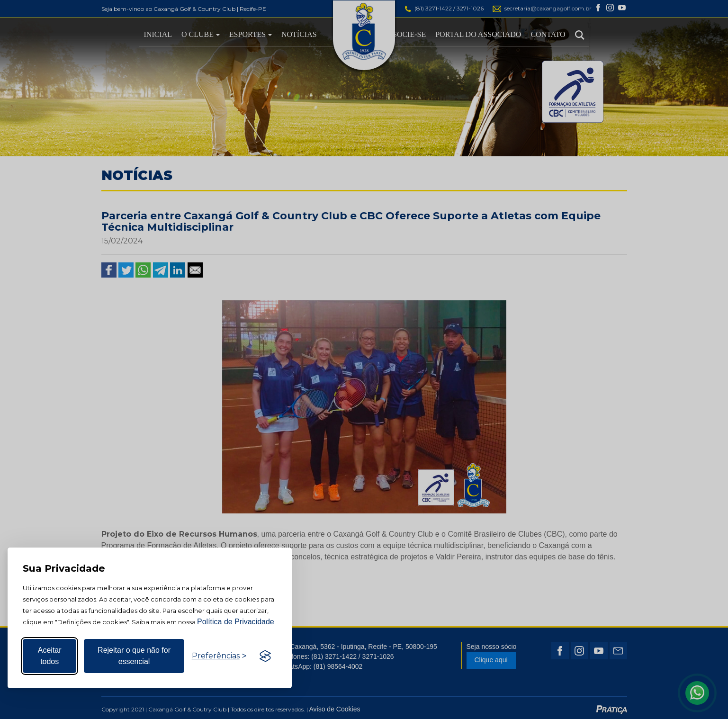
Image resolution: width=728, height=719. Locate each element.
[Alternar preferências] (219, 656)
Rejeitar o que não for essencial (134, 656)
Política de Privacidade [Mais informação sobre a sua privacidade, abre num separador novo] (236, 622)
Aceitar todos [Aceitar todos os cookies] (50, 656)
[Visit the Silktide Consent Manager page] (265, 656)
